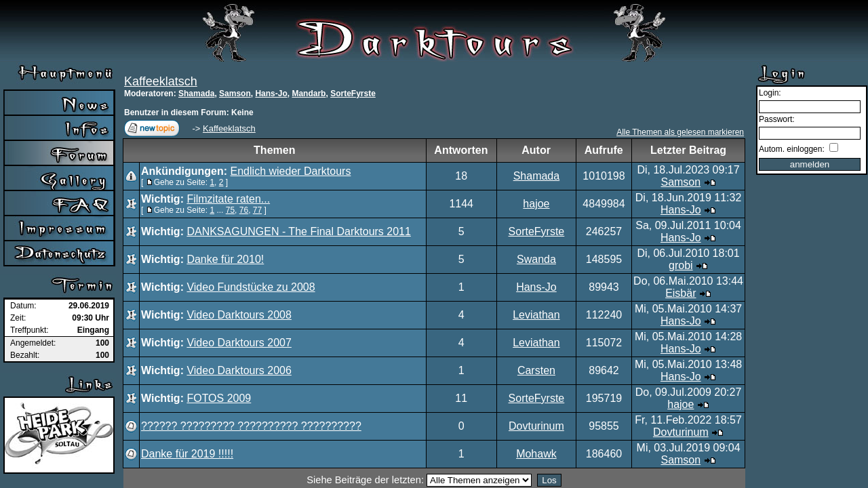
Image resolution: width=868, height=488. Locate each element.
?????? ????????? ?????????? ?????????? (251, 426)
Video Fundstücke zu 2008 (251, 287)
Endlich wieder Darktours (291, 171)
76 (244, 210)
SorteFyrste (353, 94)
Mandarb (309, 94)
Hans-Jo (271, 94)
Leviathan (536, 315)
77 (257, 210)
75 (230, 210)
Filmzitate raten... (228, 199)
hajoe (536, 204)
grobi (681, 265)
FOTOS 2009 (219, 398)
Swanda (536, 259)
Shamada (196, 94)
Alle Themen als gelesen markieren (680, 132)
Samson (235, 94)
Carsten (536, 370)
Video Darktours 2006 (239, 370)
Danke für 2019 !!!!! (187, 454)
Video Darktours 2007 (239, 343)
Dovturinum (536, 426)
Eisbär (680, 293)
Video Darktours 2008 (239, 315)
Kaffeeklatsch (161, 81)
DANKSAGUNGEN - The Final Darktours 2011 (298, 231)
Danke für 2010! (225, 259)
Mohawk (536, 454)
